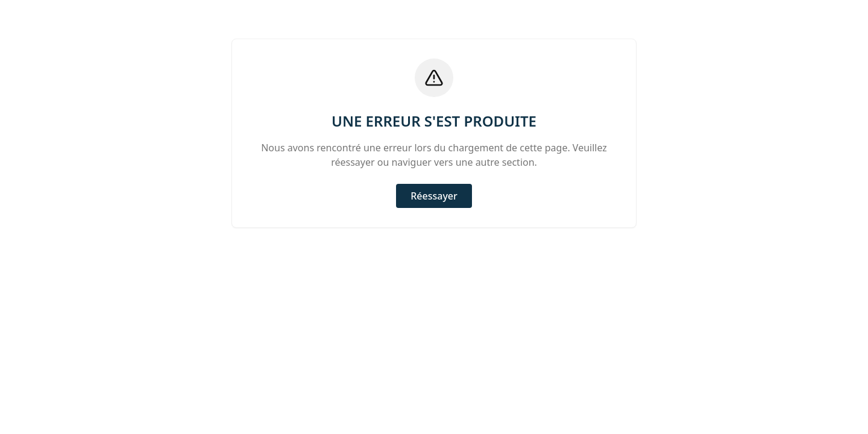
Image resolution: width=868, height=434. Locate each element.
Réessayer (434, 196)
